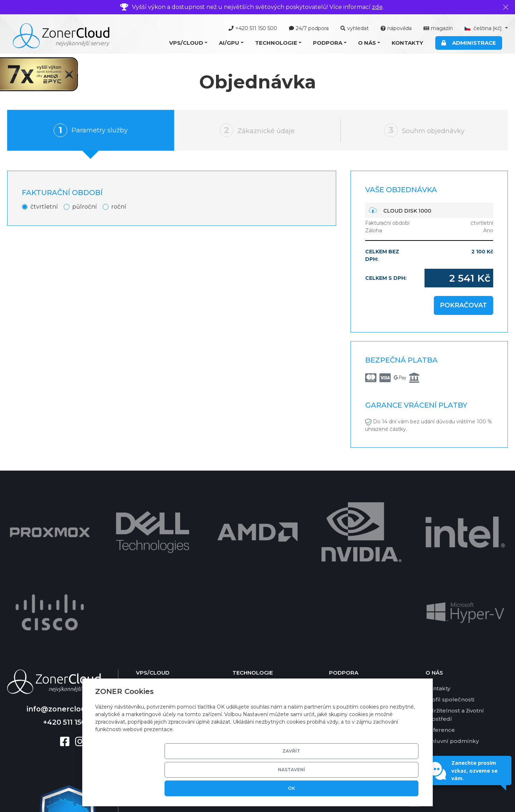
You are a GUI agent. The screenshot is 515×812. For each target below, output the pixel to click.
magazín (438, 28)
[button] (188, 43)
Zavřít (284, 788)
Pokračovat (463, 305)
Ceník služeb (347, 615)
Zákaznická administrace (267, 615)
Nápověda (343, 570)
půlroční (85, 207)
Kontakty (407, 43)
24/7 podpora (309, 28)
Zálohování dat (253, 648)
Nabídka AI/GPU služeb (169, 658)
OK (393, 788)
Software (245, 592)
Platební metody (353, 603)
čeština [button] (484, 28)
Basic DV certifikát (258, 626)
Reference (440, 611)
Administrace (469, 43)
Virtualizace (249, 581)
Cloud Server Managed (168, 581)
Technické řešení (256, 570)
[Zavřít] (506, 7)
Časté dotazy (347, 592)
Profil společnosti (450, 581)
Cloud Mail (151, 603)
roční (119, 207)
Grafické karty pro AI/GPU (268, 603)
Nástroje (341, 581)
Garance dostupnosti (358, 626)
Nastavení (338, 788)
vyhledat (355, 28)
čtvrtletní (44, 207)
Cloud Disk (151, 626)
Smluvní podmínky (452, 623)
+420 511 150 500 (253, 28)
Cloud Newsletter (161, 615)
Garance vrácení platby (361, 637)
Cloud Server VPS (161, 570)
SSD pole (245, 637)
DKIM (240, 659)
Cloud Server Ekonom (167, 592)
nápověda (396, 28)
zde (377, 7)
